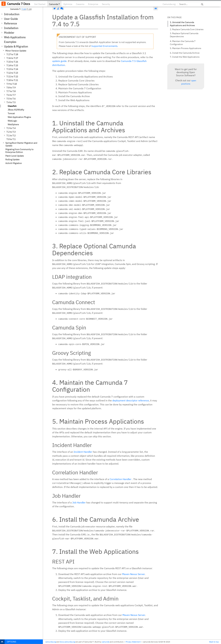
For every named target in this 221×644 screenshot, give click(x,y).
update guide (59, 61)
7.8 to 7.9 (11, 88)
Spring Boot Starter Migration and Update (21, 144)
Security (106, 4)
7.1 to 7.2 (11, 136)
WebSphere (13, 124)
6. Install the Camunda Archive (185, 53)
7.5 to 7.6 (11, 99)
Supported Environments (104, 46)
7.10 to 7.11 (12, 80)
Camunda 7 (54, 4)
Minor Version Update (16, 51)
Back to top (214, 642)
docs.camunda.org (67, 642)
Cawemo (80, 4)
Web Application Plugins (19, 117)
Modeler (9, 33)
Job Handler (79, 502)
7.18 (24, 9)
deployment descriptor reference (131, 400)
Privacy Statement (133, 642)
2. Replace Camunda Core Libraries (187, 29)
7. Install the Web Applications (185, 57)
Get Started (40, 4)
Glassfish (12, 106)
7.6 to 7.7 (11, 95)
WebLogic (12, 121)
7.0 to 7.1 (11, 139)
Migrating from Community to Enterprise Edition (19, 151)
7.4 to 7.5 (11, 102)
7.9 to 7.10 (12, 84)
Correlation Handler (120, 479)
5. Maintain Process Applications (186, 48)
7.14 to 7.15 (12, 65)
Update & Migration (16, 46)
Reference (10, 23)
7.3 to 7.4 (11, 128)
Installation (11, 28)
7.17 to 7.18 (12, 54)
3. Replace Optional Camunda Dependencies (184, 35)
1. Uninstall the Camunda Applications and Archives (182, 24)
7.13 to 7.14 (12, 69)
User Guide (11, 19)
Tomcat (11, 113)
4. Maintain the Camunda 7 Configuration (183, 43)
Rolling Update (12, 160)
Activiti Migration (14, 163)
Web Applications (15, 37)
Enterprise (93, 4)
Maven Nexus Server (133, 574)
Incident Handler (83, 452)
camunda (106, 642)
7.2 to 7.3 (11, 132)
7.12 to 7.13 (12, 73)
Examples (10, 42)
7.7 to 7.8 (11, 91)
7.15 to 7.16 (12, 62)
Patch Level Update (15, 156)
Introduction (12, 14)
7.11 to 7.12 (12, 77)
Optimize (68, 4)
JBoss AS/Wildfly (16, 110)
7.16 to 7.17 (12, 58)
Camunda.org (169, 4)
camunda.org (51, 642)
